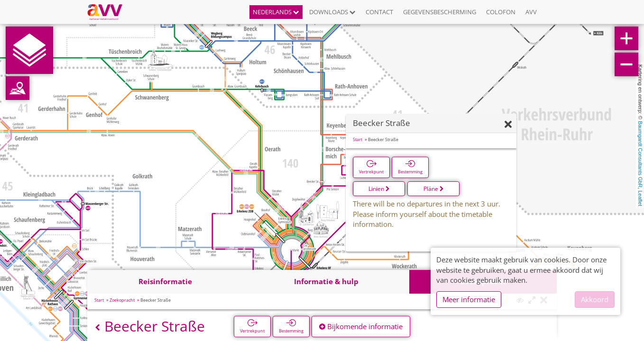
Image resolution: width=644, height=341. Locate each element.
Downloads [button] (332, 12)
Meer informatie (469, 299)
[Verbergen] (508, 125)
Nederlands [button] (276, 12)
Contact (379, 12)
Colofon (501, 12)
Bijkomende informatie (361, 326)
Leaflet (640, 198)
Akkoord (595, 299)
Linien (379, 189)
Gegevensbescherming (440, 12)
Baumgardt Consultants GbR (640, 154)
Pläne (434, 189)
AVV (531, 12)
